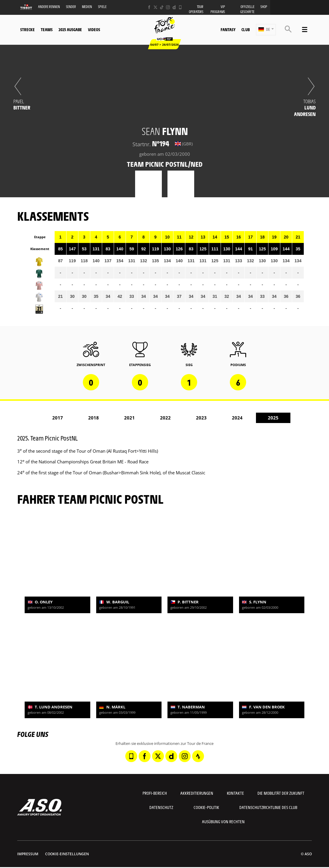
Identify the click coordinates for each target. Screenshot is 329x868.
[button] (266, 30)
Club (246, 29)
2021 (129, 418)
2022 (165, 418)
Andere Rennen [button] (49, 7)
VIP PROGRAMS (218, 9)
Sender (71, 7)
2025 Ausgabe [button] (70, 29)
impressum (28, 854)
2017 (58, 418)
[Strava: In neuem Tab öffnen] (198, 756)
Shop (264, 7)
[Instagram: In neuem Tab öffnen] (168, 7)
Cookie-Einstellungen (67, 854)
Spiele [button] (102, 7)
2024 (237, 418)
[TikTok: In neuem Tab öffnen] (162, 7)
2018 (94, 418)
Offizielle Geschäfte (247, 9)
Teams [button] (47, 29)
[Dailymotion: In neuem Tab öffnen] (174, 7)
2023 (201, 418)
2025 (273, 418)
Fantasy (228, 29)
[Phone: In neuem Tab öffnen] (180, 7)
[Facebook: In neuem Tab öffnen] (149, 7)
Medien (87, 7)
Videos (94, 29)
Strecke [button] (27, 29)
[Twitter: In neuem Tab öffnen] (155, 7)
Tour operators (196, 9)
